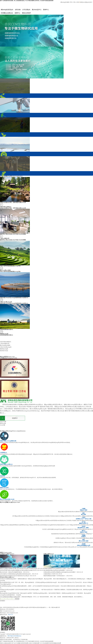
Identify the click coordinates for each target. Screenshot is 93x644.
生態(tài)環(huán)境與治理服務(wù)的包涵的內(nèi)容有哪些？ (60, 572)
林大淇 (84, 522)
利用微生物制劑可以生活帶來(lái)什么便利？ (55, 569)
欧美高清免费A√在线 (26, 643)
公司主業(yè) (26, 10)
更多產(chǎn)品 (4, 351)
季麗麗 (84, 535)
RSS (71, 2)
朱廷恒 (84, 526)
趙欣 (84, 513)
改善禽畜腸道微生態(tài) (6, 329)
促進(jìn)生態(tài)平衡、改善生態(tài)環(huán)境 (13, 208)
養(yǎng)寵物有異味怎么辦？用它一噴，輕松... (12, 582)
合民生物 (18, 10)
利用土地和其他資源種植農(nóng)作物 (10, 266)
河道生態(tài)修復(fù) (6, 207)
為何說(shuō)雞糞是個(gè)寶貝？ (9, 579)
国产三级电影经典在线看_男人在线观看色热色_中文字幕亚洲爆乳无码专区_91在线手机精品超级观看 (27, 641)
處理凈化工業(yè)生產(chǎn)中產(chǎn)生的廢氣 (13, 234)
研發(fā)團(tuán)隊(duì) (6, 464)
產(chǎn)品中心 (37, 10)
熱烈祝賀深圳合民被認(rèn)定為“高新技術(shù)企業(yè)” (15, 576)
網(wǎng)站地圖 (65, 2)
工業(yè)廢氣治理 (5, 238)
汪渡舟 (84, 518)
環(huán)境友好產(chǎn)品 (7, 499)
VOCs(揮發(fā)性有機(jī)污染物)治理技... (11, 597)
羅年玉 (84, 531)
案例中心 (46, 10)
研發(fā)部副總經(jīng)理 (84, 545)
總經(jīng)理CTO (84, 523)
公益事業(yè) (3, 453)
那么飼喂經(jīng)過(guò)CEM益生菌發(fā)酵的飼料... (14, 586)
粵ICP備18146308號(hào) (14, 636)
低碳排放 (2, 476)
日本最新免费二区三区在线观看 (40, 643)
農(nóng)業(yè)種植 (5, 270)
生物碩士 (84, 537)
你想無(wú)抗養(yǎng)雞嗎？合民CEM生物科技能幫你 (14, 590)
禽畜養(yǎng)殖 (4, 334)
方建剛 (84, 509)
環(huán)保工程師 (84, 541)
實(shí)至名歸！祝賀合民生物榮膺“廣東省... (12, 572)
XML (74, 2)
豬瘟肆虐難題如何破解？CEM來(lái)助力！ (55, 576)
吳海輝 (84, 544)
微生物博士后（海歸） (84, 528)
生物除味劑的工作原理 (50, 574)
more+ (12, 554)
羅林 (84, 540)
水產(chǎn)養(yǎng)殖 (6, 302)
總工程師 (84, 514)
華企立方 (11, 615)
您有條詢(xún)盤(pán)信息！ (85, 2)
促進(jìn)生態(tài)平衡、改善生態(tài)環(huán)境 (13, 202)
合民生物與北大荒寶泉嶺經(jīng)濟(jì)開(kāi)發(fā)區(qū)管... (16, 574)
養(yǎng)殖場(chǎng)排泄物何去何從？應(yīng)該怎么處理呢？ (17, 593)
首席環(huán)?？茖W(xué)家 (84, 519)
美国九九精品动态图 (5, 643)
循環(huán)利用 (4, 488)
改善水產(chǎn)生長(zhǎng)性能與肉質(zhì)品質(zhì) (14, 298)
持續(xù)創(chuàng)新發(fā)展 (8, 441)
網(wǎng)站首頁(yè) (7, 10)
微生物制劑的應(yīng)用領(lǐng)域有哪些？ (55, 570)
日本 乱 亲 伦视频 (16, 643)
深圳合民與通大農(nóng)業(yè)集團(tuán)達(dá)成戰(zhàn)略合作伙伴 (19, 570)
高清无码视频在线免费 (55, 643)
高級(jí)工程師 (84, 510)
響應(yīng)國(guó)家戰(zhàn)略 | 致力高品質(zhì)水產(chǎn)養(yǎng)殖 (19, 569)
